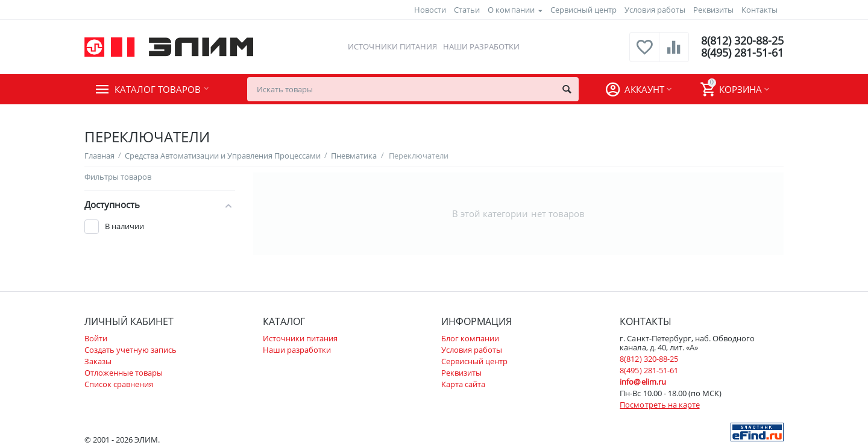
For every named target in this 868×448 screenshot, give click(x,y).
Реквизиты (713, 10)
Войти (96, 338)
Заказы (98, 361)
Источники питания (392, 46)
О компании (511, 10)
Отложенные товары (124, 373)
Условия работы (655, 10)
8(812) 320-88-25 (742, 41)
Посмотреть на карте (659, 405)
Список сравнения (119, 384)
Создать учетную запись (131, 350)
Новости (430, 10)
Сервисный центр (583, 10)
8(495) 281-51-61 (742, 53)
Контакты (759, 10)
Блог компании (470, 338)
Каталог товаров (158, 89)
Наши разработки (481, 46)
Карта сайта (463, 384)
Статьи (467, 10)
